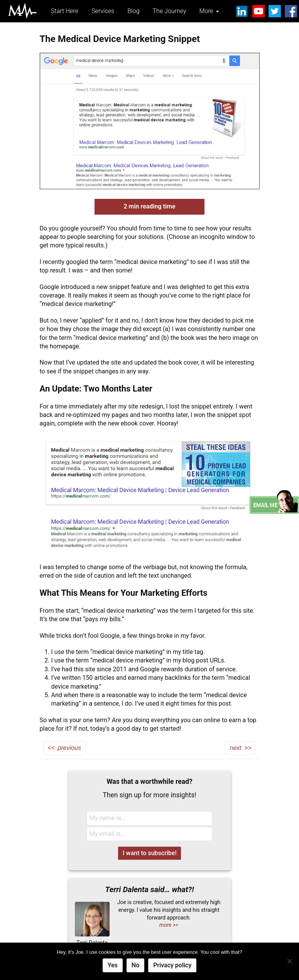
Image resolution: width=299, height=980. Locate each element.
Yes (113, 965)
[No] (289, 961)
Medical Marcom (22, 11)
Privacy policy (172, 965)
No (135, 965)
